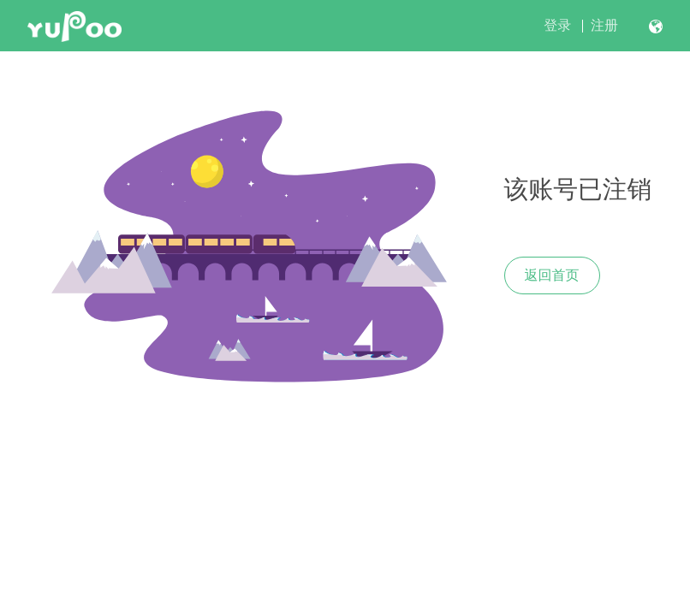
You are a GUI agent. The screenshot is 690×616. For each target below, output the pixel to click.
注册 (604, 25)
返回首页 (552, 275)
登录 (557, 25)
